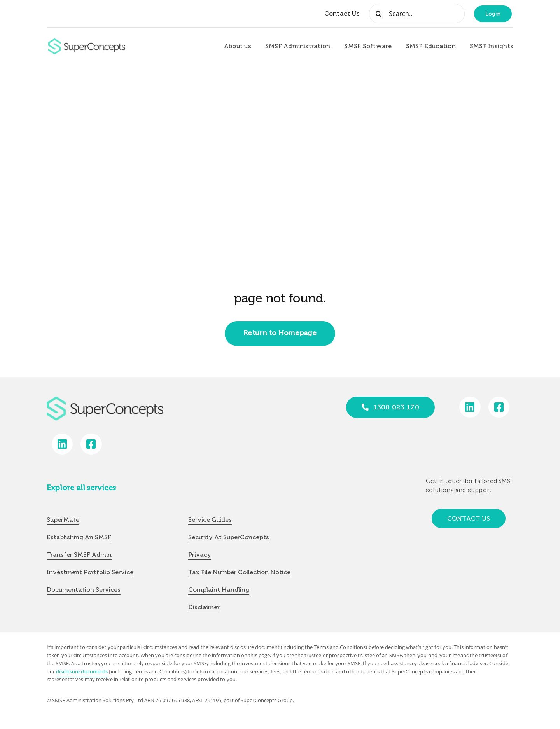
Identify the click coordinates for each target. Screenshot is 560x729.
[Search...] (417, 14)
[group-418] (87, 42)
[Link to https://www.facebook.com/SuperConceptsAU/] (499, 407)
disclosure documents (82, 671)
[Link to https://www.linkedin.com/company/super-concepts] (470, 407)
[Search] (379, 14)
